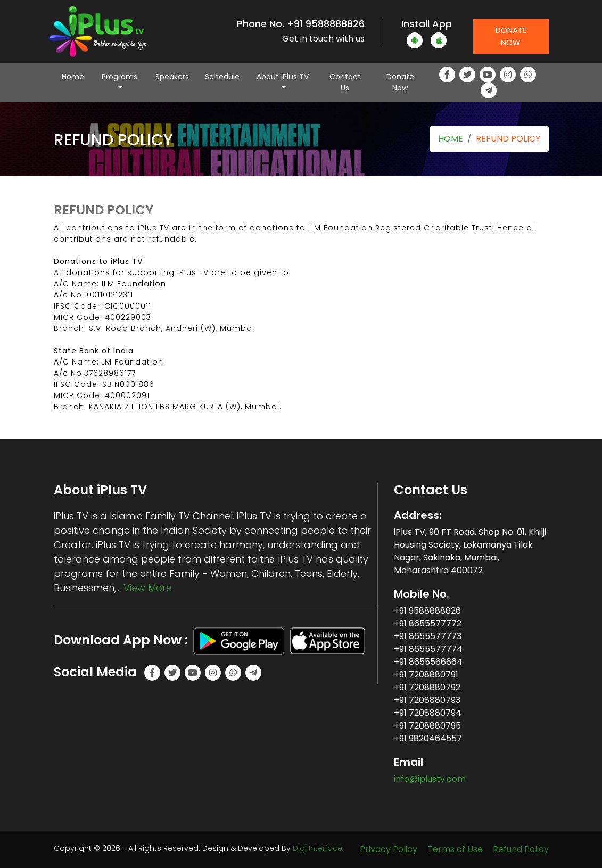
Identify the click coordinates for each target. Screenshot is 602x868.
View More (148, 588)
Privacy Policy (389, 849)
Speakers (172, 77)
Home (77, 76)
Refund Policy (521, 849)
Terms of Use (455, 849)
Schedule (222, 77)
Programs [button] (119, 77)
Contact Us (345, 82)
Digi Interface (318, 848)
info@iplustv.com (430, 779)
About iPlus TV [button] (283, 77)
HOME (451, 139)
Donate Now (511, 36)
